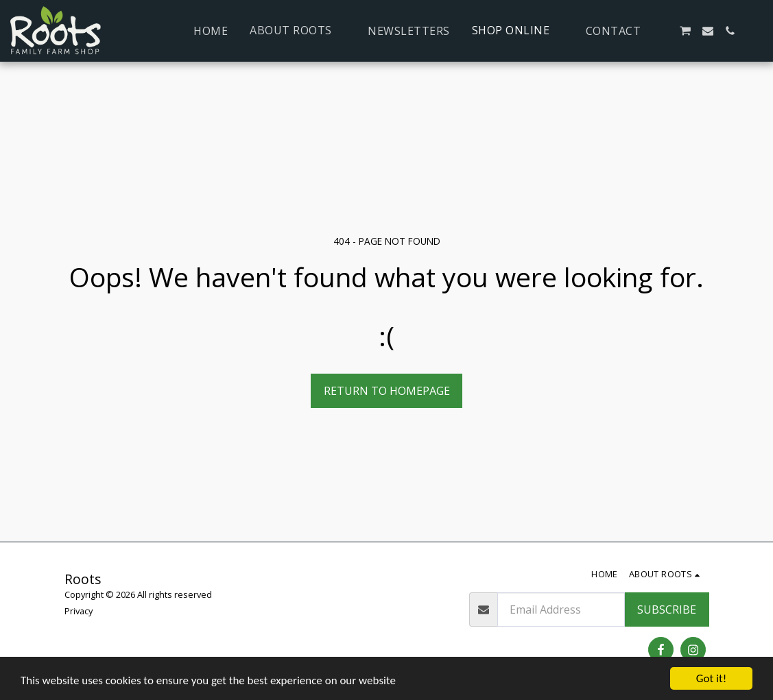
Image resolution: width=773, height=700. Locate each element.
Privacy (79, 611)
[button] (298, 31)
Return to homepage (387, 391)
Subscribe (667, 610)
